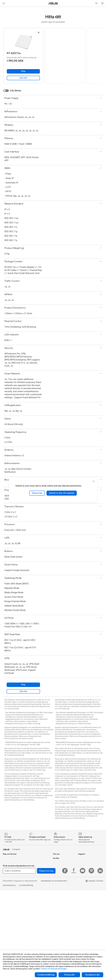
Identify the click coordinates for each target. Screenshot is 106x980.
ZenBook (82, 891)
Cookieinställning (46, 975)
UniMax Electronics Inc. (63, 887)
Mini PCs (6, 921)
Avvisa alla (69, 975)
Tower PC (7, 913)
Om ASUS (57, 858)
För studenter (8, 892)
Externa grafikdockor (36, 875)
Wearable (7, 933)
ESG (80, 858)
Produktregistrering (61, 912)
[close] (94, 481)
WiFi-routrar (32, 892)
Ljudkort (31, 867)
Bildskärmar (8, 904)
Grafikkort (7, 946)
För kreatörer (8, 888)
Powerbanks (32, 946)
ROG (80, 883)
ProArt (81, 887)
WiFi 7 (30, 883)
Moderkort (7, 942)
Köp (23, 71)
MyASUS (57, 929)
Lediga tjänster (59, 875)
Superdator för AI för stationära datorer (36, 901)
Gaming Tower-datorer (12, 917)
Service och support (61, 900)
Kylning (30, 858)
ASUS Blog (83, 904)
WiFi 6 (30, 887)
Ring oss (56, 908)
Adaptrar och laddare (36, 938)
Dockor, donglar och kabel (38, 942)
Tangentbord (33, 910)
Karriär (56, 862)
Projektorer (7, 929)
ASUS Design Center (87, 879)
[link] (53, 3)
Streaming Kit (33, 923)
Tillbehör (6, 867)
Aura (80, 900)
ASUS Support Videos (62, 925)
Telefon (6, 863)
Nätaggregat (33, 862)
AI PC (80, 871)
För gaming (7, 879)
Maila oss (57, 904)
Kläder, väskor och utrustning (35, 928)
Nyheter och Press (61, 867)
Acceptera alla (93, 975)
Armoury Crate (84, 896)
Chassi (6, 950)
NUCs (5, 925)
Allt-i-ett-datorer (10, 908)
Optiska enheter (34, 871)
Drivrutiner (57, 916)
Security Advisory (60, 920)
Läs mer (23, 78)
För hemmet (8, 875)
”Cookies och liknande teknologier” (54, 969)
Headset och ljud (34, 919)
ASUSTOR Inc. (59, 871)
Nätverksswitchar (35, 896)
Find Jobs (57, 891)
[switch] (6, 91)
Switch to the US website (62, 493)
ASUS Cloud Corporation (63, 883)
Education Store (85, 875)
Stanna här (37, 493)
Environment (83, 862)
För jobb (6, 883)
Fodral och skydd (34, 933)
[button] (4, 3)
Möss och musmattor (36, 915)
